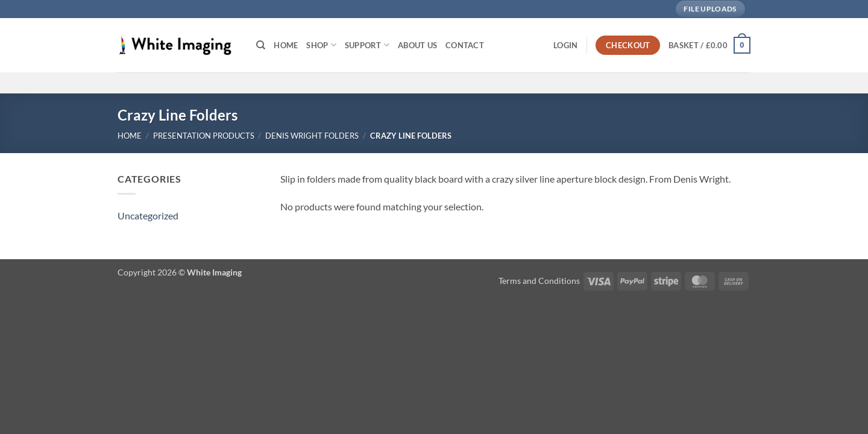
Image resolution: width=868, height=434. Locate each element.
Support (367, 45)
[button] (565, 45)
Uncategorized (148, 215)
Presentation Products (204, 136)
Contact (465, 45)
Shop (321, 45)
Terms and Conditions (539, 281)
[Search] (261, 45)
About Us (417, 45)
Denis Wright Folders (312, 136)
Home (286, 45)
